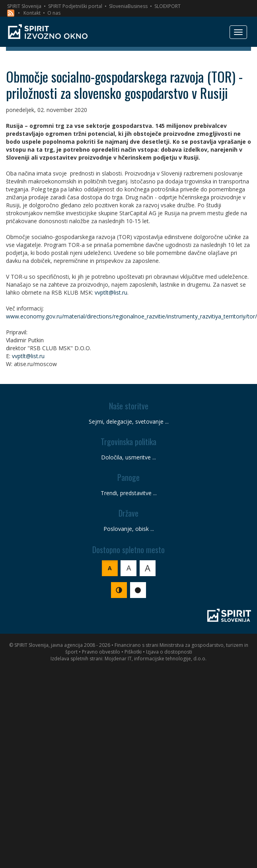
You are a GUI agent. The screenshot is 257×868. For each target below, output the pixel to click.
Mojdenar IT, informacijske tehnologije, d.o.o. (156, 659)
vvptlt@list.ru (111, 292)
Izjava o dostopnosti (169, 652)
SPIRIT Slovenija (24, 6)
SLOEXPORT (167, 6)
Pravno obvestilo (101, 652)
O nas (54, 13)
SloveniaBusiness (128, 6)
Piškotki (133, 652)
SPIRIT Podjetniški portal (75, 6)
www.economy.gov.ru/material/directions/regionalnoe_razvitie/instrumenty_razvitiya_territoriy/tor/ (131, 316)
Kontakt (32, 13)
